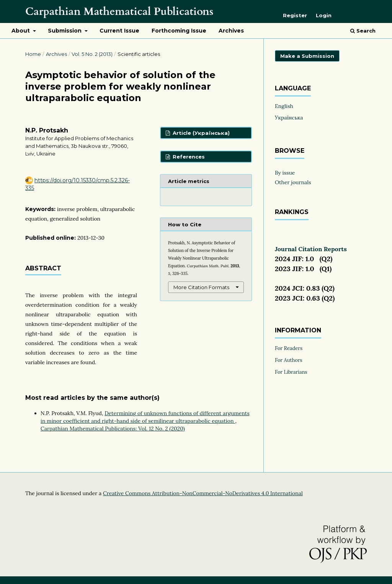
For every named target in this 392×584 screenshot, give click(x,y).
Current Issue (119, 31)
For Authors (289, 360)
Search (363, 31)
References (188, 157)
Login (324, 15)
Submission (65, 31)
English (284, 106)
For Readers (289, 348)
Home (33, 54)
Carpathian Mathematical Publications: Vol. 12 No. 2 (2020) (113, 429)
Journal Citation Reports (311, 249)
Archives (231, 31)
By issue (285, 173)
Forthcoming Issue (179, 31)
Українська (289, 118)
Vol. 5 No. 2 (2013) (92, 54)
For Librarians (291, 372)
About (21, 31)
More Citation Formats (201, 287)
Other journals (293, 182)
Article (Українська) (200, 133)
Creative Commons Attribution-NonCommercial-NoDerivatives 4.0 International (203, 493)
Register (295, 15)
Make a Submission (307, 56)
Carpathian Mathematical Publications (119, 11)
